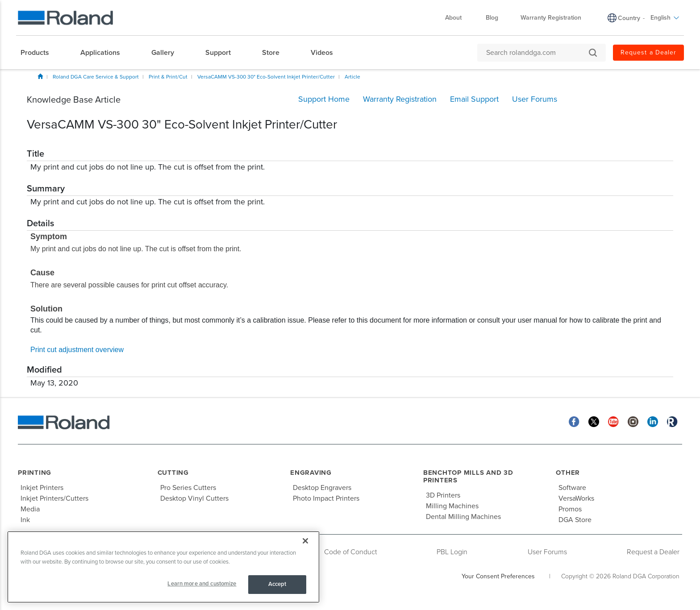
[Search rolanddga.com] (537, 53)
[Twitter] (594, 421)
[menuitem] (39, 53)
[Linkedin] (653, 421)
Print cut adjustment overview (77, 350)
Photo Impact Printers (326, 498)
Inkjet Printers (42, 488)
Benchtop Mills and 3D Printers (468, 476)
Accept (277, 584)
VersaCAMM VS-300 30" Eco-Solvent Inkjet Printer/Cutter (266, 77)
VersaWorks (576, 498)
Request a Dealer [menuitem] (648, 52)
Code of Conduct (350, 552)
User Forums (547, 552)
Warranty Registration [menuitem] (551, 18)
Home (40, 76)
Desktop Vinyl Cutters (194, 498)
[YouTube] (613, 421)
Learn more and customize (202, 584)
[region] (163, 567)
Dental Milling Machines (463, 517)
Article (352, 77)
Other (568, 473)
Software (572, 488)
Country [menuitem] (629, 18)
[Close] (305, 541)
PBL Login (452, 552)
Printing (35, 473)
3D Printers (443, 495)
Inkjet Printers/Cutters (54, 498)
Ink (25, 520)
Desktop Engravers (322, 488)
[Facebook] (574, 421)
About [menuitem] (458, 18)
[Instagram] (633, 421)
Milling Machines (452, 506)
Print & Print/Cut (168, 77)
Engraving (311, 473)
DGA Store (575, 520)
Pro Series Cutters (188, 488)
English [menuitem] (665, 18)
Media (30, 509)
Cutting (173, 473)
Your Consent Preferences (498, 576)
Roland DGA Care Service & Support (96, 77)
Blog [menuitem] (492, 18)
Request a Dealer (653, 552)
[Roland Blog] (672, 421)
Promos (570, 509)
